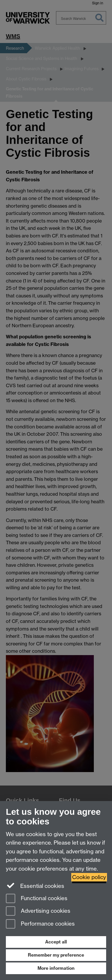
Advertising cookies (38, 911)
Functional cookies (37, 899)
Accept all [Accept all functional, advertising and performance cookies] (56, 942)
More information (56, 968)
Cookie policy (89, 877)
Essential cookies (35, 886)
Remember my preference (56, 955)
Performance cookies (40, 924)
